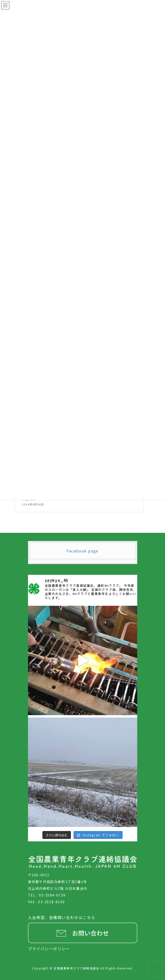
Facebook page (82, 551)
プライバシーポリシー (49, 949)
